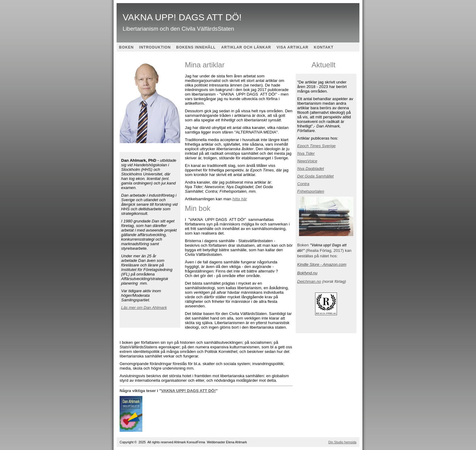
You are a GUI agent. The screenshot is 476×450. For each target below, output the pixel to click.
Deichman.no (309, 281)
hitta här (240, 199)
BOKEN (126, 47)
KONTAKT (324, 47)
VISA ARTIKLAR (292, 47)
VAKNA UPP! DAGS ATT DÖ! (189, 391)
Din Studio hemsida (342, 442)
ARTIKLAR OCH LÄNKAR (246, 47)
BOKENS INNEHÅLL (196, 47)
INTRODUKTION (155, 47)
